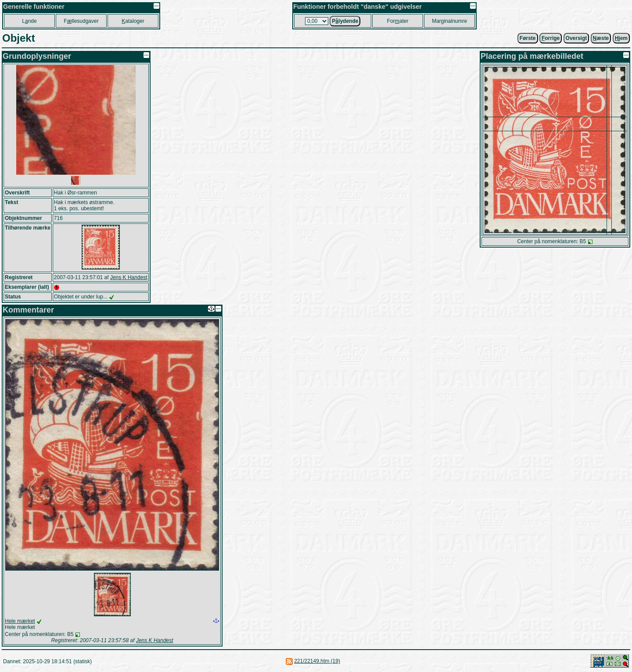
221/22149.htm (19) (317, 661)
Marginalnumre (449, 21)
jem (621, 38)
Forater (398, 21)
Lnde (29, 21)
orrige (551, 38)
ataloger (133, 21)
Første (528, 38)
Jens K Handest (129, 277)
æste (601, 38)
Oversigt (576, 38)
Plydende (345, 21)
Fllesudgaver (81, 21)
